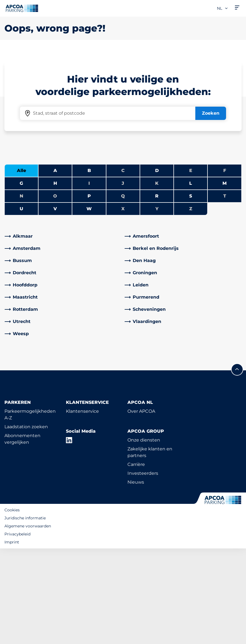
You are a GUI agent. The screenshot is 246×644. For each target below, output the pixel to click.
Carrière (136, 560)
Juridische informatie (25, 614)
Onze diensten (144, 536)
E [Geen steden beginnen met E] (191, 266)
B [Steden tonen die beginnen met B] (89, 266)
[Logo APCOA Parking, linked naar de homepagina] (22, 8)
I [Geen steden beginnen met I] (89, 279)
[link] (63, 332)
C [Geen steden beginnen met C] (123, 266)
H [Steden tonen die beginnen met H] (55, 279)
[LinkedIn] (69, 536)
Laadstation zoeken (26, 522)
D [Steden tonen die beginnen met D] (157, 266)
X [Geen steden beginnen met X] (123, 304)
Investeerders (143, 569)
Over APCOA (141, 507)
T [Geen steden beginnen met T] (225, 292)
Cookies (12, 605)
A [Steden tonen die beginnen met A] (55, 266)
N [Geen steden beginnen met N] (21, 292)
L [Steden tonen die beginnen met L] (191, 279)
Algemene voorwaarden (28, 622)
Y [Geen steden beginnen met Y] (157, 304)
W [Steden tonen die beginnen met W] (89, 304)
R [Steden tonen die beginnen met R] (157, 292)
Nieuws (136, 578)
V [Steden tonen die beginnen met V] (55, 304)
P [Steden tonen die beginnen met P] (89, 292)
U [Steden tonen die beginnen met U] (21, 304)
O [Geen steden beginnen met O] (55, 292)
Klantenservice (82, 507)
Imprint (12, 638)
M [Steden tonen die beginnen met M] (225, 279)
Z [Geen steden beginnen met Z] (191, 304)
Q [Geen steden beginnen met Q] (123, 292)
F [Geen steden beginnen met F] (225, 266)
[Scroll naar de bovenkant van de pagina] (237, 465)
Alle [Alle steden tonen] (21, 266)
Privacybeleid (17, 630)
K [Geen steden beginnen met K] (157, 279)
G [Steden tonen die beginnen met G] (21, 279)
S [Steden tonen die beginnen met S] (191, 292)
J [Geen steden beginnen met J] (123, 279)
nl (223, 8)
